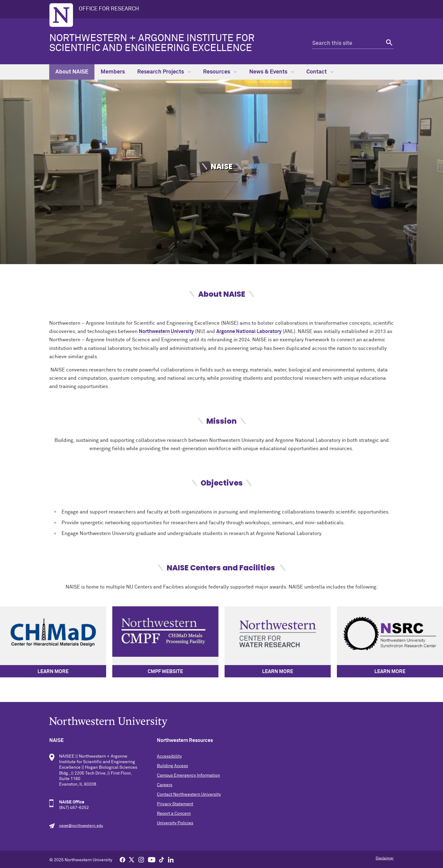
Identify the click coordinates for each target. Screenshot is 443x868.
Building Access (172, 766)
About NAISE (72, 72)
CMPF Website (165, 672)
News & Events (272, 72)
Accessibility (169, 756)
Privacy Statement (175, 804)
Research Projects (164, 72)
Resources (220, 72)
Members (113, 72)
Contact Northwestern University (189, 795)
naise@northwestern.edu (81, 826)
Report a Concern (174, 814)
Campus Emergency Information (188, 775)
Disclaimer (385, 858)
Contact (320, 72)
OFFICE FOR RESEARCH (109, 9)
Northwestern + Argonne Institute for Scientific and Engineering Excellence (152, 43)
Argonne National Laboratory (249, 331)
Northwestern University (166, 331)
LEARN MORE (53, 672)
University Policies (175, 823)
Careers (165, 785)
